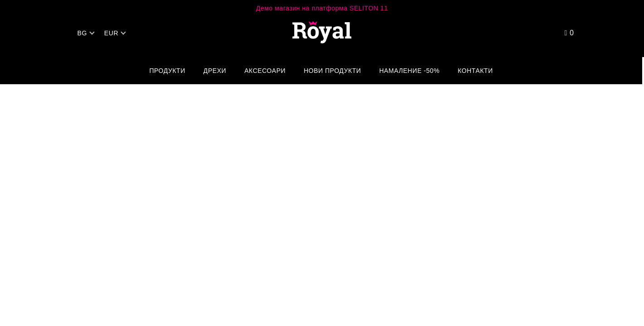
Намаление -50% (409, 71)
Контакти (475, 71)
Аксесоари (265, 71)
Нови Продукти (332, 71)
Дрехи (215, 71)
